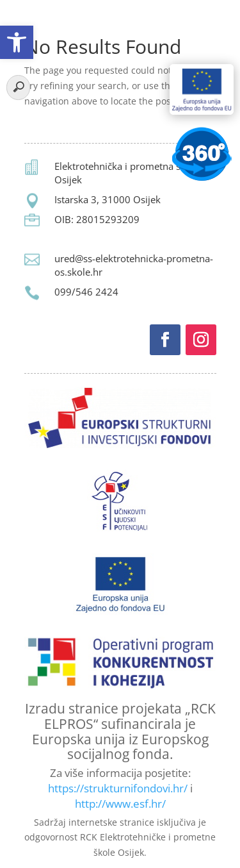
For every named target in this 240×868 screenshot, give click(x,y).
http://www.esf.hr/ (120, 804)
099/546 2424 (86, 292)
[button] (17, 42)
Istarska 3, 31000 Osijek (108, 199)
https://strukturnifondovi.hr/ (118, 788)
